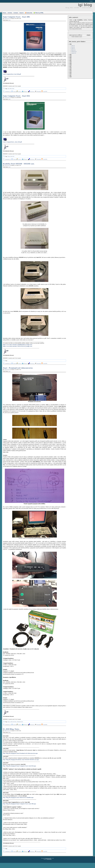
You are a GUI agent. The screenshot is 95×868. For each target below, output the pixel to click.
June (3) (73, 46)
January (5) (74, 53)
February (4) (74, 51)
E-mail (14, 91)
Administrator (7, 18)
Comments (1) (8, 91)
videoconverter (13, 722)
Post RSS (45, 91)
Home (4, 13)
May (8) (73, 47)
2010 (70, 77)
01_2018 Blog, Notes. (11, 729)
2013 (70, 72)
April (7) (73, 49)
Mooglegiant (49, 859)
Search (21, 13)
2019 (70, 63)
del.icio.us (32, 91)
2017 (70, 66)
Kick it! (20, 91)
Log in (91, 1)
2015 (70, 69)
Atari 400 (10, 89)
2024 (70, 56)
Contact (16, 13)
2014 (70, 71)
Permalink (39, 91)
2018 (70, 65)
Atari (9, 20)
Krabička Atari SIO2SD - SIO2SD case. (19, 164)
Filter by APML (39, 13)
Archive (10, 13)
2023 (70, 57)
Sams (13, 89)
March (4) (73, 50)
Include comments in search (77, 37)
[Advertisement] (35, 864)
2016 (70, 68)
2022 (70, 59)
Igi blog (85, 5)
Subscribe (29, 13)
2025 (70, 54)
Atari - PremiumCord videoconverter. (18, 368)
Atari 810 (12, 156)
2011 (70, 75)
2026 (81, 49)
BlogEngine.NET (48, 858)
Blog (9, 732)
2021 (70, 60)
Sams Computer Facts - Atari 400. (17, 17)
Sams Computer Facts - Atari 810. (17, 96)
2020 (70, 62)
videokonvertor (20, 722)
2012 (70, 74)
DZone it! (26, 91)
